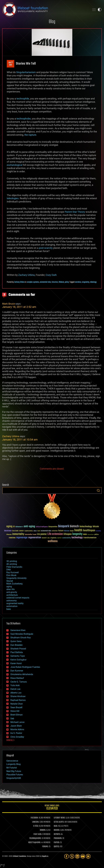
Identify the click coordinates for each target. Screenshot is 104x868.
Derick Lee (15, 689)
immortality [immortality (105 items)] (18, 534)
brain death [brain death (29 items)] (15, 531)
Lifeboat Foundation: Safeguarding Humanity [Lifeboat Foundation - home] (45, 10)
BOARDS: (57, 830)
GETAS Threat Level (52, 808)
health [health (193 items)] (78, 530)
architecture (12, 595)
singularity (86, 282)
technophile (23, 99)
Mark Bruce (9, 304)
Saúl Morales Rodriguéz (22, 634)
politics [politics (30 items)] (97, 535)
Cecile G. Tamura (19, 682)
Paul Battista (17, 652)
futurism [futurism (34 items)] (67, 531)
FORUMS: (45, 847)
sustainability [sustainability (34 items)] (67, 538)
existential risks (45, 282)
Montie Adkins (17, 729)
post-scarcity (46, 248)
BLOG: (56, 826)
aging (9, 586)
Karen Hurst (16, 663)
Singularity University (16, 578)
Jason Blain (16, 726)
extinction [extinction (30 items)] (55, 531)
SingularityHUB (14, 778)
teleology (93, 282)
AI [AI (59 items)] (14, 527)
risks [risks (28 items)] (48, 538)
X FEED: (36, 826)
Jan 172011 (10, 64)
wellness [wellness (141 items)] (53, 541)
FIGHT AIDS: (38, 834)
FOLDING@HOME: (35, 838)
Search (98, 490)
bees (9, 609)
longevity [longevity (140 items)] (77, 534)
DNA (9, 570)
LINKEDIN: (35, 822)
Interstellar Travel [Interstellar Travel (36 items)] (31, 535)
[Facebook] (66, 856)
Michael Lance (17, 722)
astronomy (12, 601)
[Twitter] (72, 856)
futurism (55, 282)
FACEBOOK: (34, 818)
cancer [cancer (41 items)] (21, 531)
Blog (52, 22)
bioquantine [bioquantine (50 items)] (53, 527)
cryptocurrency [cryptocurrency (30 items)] (29, 531)
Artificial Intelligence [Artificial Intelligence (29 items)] (42, 527)
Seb (12, 718)
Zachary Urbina (26, 275)
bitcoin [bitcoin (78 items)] (96, 527)
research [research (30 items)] (44, 538)
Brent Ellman (17, 715)
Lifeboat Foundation (19, 856)
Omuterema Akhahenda (22, 674)
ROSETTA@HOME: (35, 843)
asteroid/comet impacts (18, 598)
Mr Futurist (12, 768)
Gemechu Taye (18, 656)
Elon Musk (11, 575)
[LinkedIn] (77, 856)
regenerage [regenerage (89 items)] (22, 538)
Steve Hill (15, 711)
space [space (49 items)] (59, 538)
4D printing (12, 564)
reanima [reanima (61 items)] (12, 538)
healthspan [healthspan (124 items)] (89, 531)
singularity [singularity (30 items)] (53, 538)
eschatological (15, 165)
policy (67, 282)
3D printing (12, 561)
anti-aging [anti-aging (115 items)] (29, 526)
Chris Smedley (17, 737)
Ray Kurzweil (13, 572)
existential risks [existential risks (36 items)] (46, 531)
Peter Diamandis (14, 567)
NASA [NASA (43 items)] (85, 535)
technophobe (24, 119)
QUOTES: (57, 847)
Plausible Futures (15, 775)
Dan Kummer (17, 671)
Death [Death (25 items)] (39, 531)
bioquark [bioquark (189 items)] (64, 526)
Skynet (10, 581)
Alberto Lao (16, 693)
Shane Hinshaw (18, 696)
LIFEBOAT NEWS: (60, 818)
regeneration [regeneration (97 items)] (35, 538)
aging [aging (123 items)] (9, 526)
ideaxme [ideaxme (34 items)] (9, 535)
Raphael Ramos (18, 700)
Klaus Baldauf (17, 678)
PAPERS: (57, 843)
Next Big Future (14, 771)
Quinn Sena (16, 641)
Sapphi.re (45, 856)
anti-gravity (12, 592)
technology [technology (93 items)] (77, 538)
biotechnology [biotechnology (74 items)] (86, 527)
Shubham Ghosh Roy (21, 638)
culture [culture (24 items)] (35, 531)
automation (12, 606)
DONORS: (43, 830)
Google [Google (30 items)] (72, 531)
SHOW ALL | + (10, 740)
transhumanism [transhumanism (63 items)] (90, 538)
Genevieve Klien (18, 630)
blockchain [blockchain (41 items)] (8, 531)
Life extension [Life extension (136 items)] (55, 534)
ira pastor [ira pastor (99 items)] (42, 534)
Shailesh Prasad (18, 649)
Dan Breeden (17, 645)
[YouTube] (83, 856)
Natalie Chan (17, 704)
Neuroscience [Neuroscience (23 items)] (91, 535)
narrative (78, 282)
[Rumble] (88, 856)
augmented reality (15, 603)
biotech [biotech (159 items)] (74, 526)
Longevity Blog (13, 764)
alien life (10, 589)
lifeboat (61, 282)
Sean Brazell (16, 707)
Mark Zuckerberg (14, 584)
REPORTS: (57, 834)
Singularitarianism (26, 72)
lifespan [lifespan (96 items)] (68, 534)
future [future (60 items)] (61, 531)
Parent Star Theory (75, 212)
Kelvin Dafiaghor (18, 660)
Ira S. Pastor (16, 733)
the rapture (30, 135)
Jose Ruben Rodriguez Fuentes (25, 667)
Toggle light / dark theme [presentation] (100, 10)
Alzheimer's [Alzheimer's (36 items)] (19, 527)
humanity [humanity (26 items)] (98, 531)
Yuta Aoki (15, 685)
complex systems (33, 282)
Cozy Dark (51, 275)
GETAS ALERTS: (59, 822)
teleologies (13, 198)
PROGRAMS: (58, 838)
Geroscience (12, 761)
